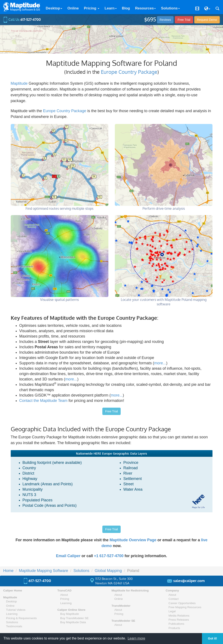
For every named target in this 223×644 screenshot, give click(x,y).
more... (160, 363)
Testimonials (14, 626)
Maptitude (19, 83)
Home (8, 571)
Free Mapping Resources (185, 607)
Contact (174, 599)
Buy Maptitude (70, 614)
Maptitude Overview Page (133, 540)
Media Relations (179, 616)
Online (73, 8)
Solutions (170, 8)
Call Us (22, 20)
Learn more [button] (137, 638)
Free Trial (184, 20)
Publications (176, 624)
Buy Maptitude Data (73, 622)
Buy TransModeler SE (74, 618)
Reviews (165, 20)
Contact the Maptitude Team (43, 401)
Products (174, 628)
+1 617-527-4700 (109, 556)
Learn (111, 8)
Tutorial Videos (16, 610)
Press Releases (179, 620)
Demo (207, 20)
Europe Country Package (129, 72)
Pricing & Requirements (21, 618)
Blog (126, 8)
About (64, 595)
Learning (12, 614)
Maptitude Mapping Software (43, 571)
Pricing (92, 8)
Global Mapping (108, 571)
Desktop (54, 8)
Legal (172, 611)
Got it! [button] (212, 638)
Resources (145, 8)
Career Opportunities (182, 603)
